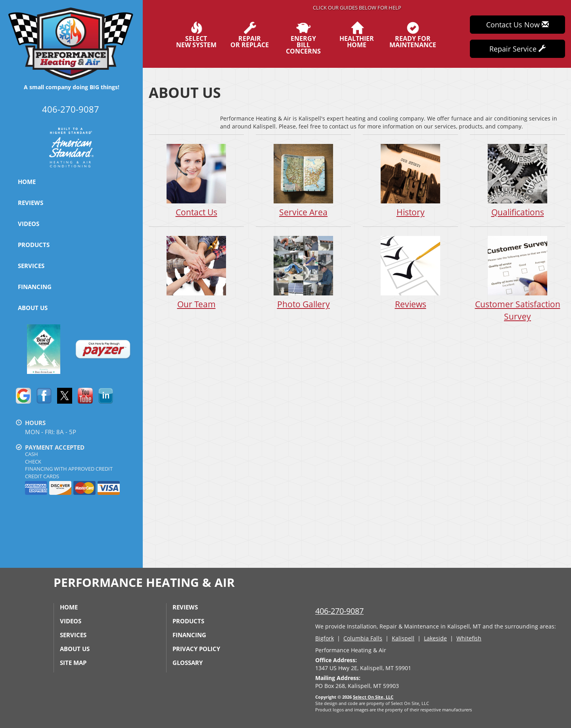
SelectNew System (196, 35)
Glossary (188, 663)
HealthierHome (357, 35)
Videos (29, 224)
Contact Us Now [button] (517, 25)
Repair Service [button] (517, 49)
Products (34, 245)
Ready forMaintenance (413, 35)
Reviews (31, 203)
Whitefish (469, 638)
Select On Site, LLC (373, 697)
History (410, 180)
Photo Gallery (303, 272)
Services (31, 266)
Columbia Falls (363, 638)
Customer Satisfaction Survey (517, 278)
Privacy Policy (196, 649)
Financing (35, 287)
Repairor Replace (250, 35)
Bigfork (325, 638)
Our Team (196, 272)
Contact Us (196, 180)
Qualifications (517, 180)
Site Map (73, 663)
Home (27, 182)
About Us (33, 308)
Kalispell (403, 638)
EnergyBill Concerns (303, 38)
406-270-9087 (339, 611)
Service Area (303, 180)
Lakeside (435, 638)
